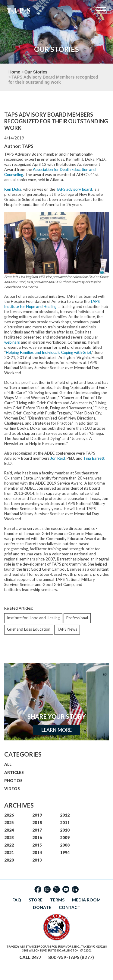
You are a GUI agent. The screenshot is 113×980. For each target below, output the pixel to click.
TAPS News (67, 629)
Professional (77, 618)
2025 (9, 823)
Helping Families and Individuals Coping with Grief (49, 352)
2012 (65, 815)
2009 (65, 838)
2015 (37, 845)
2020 (9, 860)
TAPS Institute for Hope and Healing (52, 304)
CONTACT (70, 907)
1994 (65, 853)
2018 (37, 823)
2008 (65, 845)
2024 (9, 830)
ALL (8, 764)
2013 (37, 860)
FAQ (17, 900)
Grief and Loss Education (29, 629)
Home (14, 72)
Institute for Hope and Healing (33, 618)
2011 (65, 823)
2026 (9, 815)
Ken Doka (13, 189)
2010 (65, 830)
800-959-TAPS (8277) (71, 957)
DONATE (42, 907)
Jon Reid (58, 458)
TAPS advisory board (74, 189)
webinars (12, 342)
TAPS (27, 146)
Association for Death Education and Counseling (50, 172)
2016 (37, 838)
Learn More (56, 730)
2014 (37, 853)
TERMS (57, 900)
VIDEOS (12, 789)
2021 (9, 853)
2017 (37, 830)
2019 (37, 815)
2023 (9, 838)
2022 (9, 845)
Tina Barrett (94, 458)
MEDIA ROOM (86, 900)
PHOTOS (13, 781)
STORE (36, 900)
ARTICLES (14, 772)
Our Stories (36, 72)
